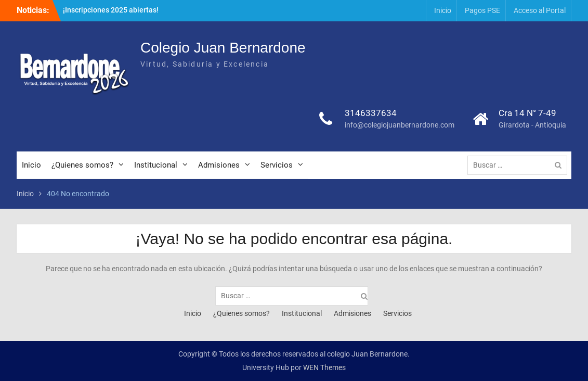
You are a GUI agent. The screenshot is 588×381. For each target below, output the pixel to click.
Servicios (277, 165)
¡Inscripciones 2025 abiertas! (111, 10)
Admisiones (219, 165)
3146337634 (371, 113)
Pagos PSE (482, 10)
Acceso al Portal (540, 10)
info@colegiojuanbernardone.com (400, 125)
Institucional (156, 165)
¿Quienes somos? (82, 165)
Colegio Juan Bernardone (223, 48)
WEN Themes (324, 367)
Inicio (443, 10)
